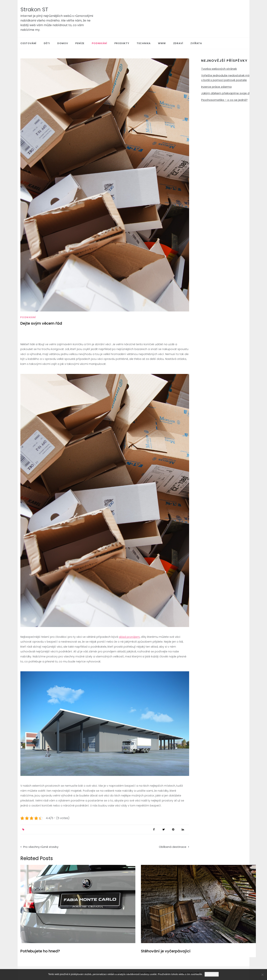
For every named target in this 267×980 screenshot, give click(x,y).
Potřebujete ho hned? (40, 951)
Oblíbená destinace (173, 847)
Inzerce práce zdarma (216, 87)
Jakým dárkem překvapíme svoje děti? (228, 93)
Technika (144, 43)
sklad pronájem (129, 637)
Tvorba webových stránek (219, 69)
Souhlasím (212, 974)
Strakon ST (34, 9)
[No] (262, 975)
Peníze (80, 43)
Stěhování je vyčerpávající (166, 951)
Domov (63, 43)
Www (162, 43)
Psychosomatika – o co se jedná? (224, 100)
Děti (47, 43)
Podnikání (99, 43)
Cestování (28, 43)
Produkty (122, 43)
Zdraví (178, 43)
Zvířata (196, 43)
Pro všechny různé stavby (41, 847)
